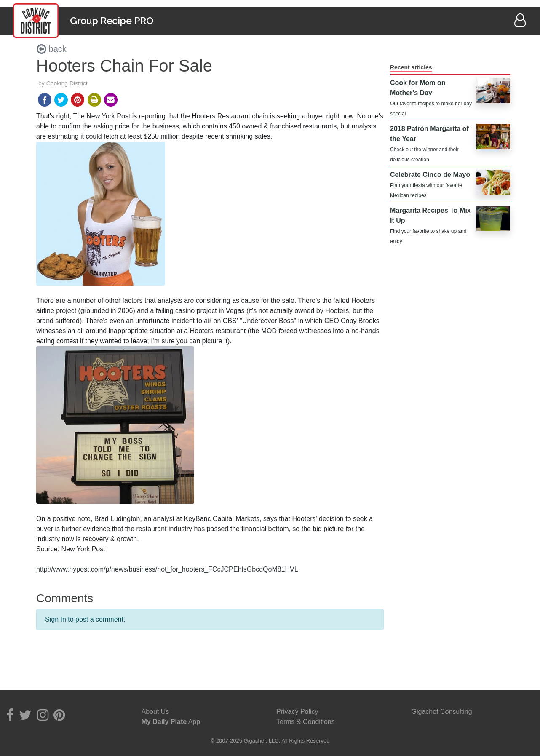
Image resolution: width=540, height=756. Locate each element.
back (52, 49)
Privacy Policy (297, 712)
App (171, 722)
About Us (155, 712)
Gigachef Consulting (442, 712)
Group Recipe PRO (111, 20)
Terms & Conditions (306, 722)
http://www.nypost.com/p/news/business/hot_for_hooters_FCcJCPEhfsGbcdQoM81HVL (167, 569)
